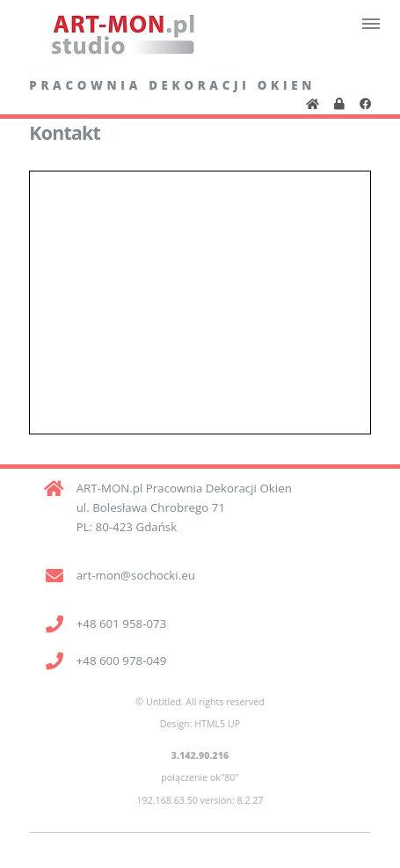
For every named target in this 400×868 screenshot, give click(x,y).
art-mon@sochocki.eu (136, 575)
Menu (371, 24)
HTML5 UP (217, 724)
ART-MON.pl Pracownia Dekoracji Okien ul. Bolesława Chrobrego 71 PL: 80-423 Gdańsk (184, 507)
